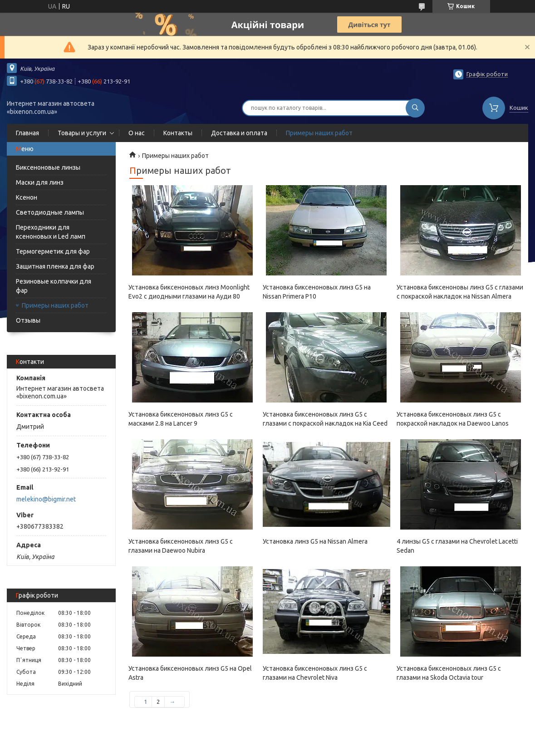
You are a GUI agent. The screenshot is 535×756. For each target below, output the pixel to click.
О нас (137, 133)
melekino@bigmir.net (46, 499)
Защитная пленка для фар (55, 266)
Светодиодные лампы (50, 212)
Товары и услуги (82, 133)
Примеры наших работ (319, 133)
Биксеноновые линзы (48, 167)
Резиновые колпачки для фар (54, 286)
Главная (27, 133)
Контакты (178, 133)
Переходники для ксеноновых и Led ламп (51, 232)
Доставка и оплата (239, 133)
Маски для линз (40, 182)
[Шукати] (415, 108)
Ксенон (27, 197)
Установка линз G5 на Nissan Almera (315, 541)
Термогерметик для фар (53, 251)
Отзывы (28, 320)
